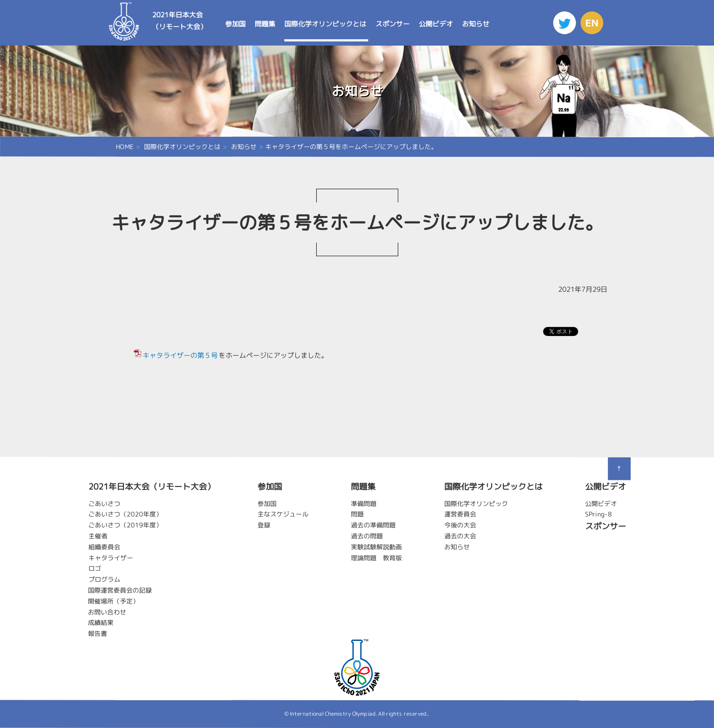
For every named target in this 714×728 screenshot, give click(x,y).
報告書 (98, 633)
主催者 (98, 535)
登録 (264, 525)
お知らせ (475, 24)
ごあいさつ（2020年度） (125, 514)
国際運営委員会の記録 (120, 590)
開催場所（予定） (113, 601)
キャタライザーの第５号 (180, 355)
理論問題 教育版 (376, 557)
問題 (357, 514)
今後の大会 (460, 525)
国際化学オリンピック (476, 503)
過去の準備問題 (373, 525)
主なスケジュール (283, 514)
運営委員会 (460, 514)
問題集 (265, 24)
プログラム (104, 579)
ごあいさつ (104, 503)
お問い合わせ (107, 612)
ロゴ (95, 568)
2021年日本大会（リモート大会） (179, 21)
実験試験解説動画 (376, 547)
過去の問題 (367, 536)
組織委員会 (104, 546)
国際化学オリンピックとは (325, 24)
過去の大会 (460, 536)
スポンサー (392, 24)
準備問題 (364, 503)
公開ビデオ (435, 24)
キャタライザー (111, 557)
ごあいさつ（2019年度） (125, 525)
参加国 (235, 24)
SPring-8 (598, 514)
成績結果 (101, 622)
